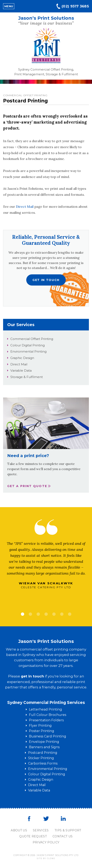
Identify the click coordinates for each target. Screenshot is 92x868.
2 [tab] (30, 614)
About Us (19, 830)
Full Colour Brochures (48, 715)
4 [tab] (46, 614)
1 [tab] (23, 614)
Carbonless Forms (43, 763)
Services (41, 830)
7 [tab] (70, 614)
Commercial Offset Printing (32, 339)
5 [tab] (54, 614)
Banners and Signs (44, 747)
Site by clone (46, 858)
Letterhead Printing (45, 709)
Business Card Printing (48, 736)
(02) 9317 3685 (75, 6)
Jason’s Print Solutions (46, 18)
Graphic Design (22, 358)
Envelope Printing (44, 742)
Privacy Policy (46, 842)
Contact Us (63, 836)
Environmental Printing (28, 351)
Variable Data (21, 370)
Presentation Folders (46, 720)
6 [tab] (62, 614)
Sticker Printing (41, 758)
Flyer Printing (40, 726)
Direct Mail (25, 206)
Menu (9, 6)
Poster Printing (42, 731)
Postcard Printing (43, 753)
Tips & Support (68, 830)
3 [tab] (38, 614)
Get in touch (46, 280)
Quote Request (33, 836)
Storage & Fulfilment (27, 377)
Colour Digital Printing (27, 345)
